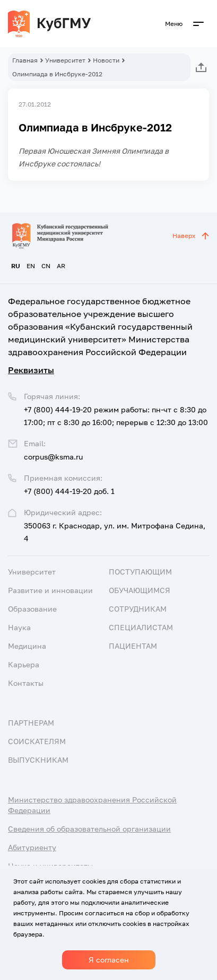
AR (61, 266)
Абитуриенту (32, 847)
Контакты (26, 683)
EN (31, 266)
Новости (106, 60)
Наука (19, 627)
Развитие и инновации (50, 590)
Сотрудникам (138, 609)
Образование (32, 609)
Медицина (27, 646)
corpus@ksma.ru (53, 457)
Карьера (24, 664)
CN (46, 266)
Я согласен (109, 960)
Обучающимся (140, 590)
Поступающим (140, 572)
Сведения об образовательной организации (89, 829)
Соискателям (37, 741)
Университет (65, 60)
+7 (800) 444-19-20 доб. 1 (69, 491)
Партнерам (31, 723)
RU (16, 266)
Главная (25, 60)
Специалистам (141, 627)
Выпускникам (38, 760)
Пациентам (133, 646)
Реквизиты (31, 370)
